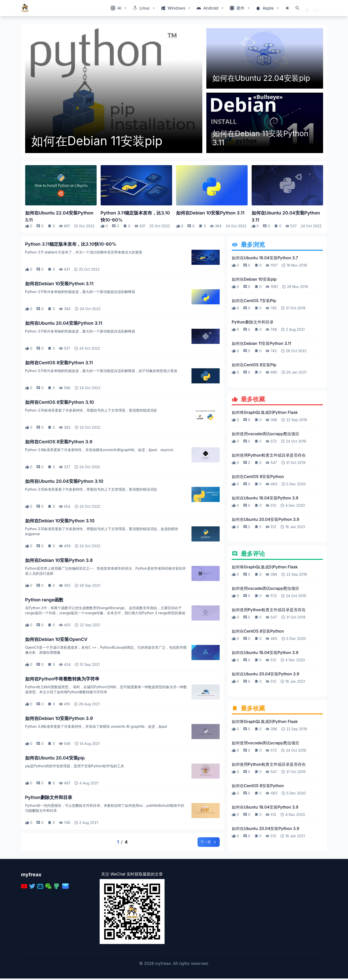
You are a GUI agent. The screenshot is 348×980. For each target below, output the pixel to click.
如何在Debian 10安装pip (254, 279)
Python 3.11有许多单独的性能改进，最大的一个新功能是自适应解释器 (80, 292)
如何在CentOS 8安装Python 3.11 (59, 363)
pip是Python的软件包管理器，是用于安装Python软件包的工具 (75, 766)
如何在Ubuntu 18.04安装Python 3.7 (265, 258)
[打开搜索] (297, 8)
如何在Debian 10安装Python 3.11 (210, 213)
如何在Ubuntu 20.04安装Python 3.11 (286, 216)
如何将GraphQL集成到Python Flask (265, 413)
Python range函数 (44, 600)
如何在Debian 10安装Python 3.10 (60, 521)
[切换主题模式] (287, 8)
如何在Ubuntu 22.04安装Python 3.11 (59, 216)
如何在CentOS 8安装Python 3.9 (59, 442)
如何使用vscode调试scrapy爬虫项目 (265, 434)
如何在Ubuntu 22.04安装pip (261, 78)
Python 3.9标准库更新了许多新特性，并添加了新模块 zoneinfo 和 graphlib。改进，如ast (96, 726)
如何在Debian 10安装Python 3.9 (59, 718)
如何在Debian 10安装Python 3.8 (59, 560)
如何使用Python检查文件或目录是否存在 (269, 456)
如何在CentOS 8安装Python (258, 477)
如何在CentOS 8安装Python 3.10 (60, 402)
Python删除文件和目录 (49, 797)
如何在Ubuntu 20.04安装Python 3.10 (64, 481)
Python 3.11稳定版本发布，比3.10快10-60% (135, 216)
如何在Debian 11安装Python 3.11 (260, 138)
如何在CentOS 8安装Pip (254, 365)
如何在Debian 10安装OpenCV (56, 639)
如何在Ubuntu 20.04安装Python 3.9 (265, 520)
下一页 (206, 843)
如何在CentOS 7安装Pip (254, 301)
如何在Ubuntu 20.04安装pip (55, 758)
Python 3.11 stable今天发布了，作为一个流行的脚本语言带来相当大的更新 (84, 252)
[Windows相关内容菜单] (119, 8)
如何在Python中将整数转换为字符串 (62, 679)
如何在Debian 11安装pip (97, 141)
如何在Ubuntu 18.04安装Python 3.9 (265, 498)
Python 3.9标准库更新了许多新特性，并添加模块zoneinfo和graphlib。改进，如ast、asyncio (99, 450)
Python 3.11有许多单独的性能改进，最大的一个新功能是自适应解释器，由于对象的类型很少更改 (101, 371)
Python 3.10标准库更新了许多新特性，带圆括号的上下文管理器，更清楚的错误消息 (91, 410)
